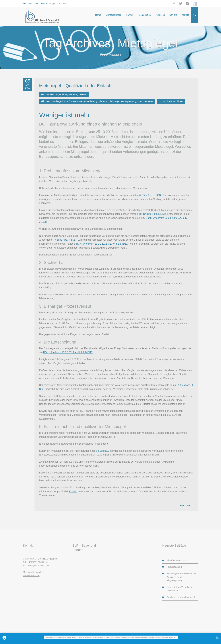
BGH (48, 101)
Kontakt (73, 492)
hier (174, 638)
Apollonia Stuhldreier (173, 101)
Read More (187, 505)
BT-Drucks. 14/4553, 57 (152, 214)
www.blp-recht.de (31, 575)
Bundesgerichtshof (61, 101)
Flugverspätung (174, 567)
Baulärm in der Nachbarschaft (181, 597)
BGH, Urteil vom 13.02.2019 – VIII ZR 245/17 (68, 352)
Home (104, 55)
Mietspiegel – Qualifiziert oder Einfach (75, 86)
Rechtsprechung (128, 101)
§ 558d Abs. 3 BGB (65, 240)
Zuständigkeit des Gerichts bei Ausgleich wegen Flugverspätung (181, 577)
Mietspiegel (114, 101)
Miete (73, 101)
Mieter (80, 101)
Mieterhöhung (91, 101)
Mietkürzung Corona (177, 560)
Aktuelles (50, 94)
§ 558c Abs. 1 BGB (150, 195)
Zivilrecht (83, 94)
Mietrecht (73, 94)
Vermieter (148, 101)
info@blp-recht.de (57, 4)
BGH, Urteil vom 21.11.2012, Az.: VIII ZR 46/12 (102, 244)
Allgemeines (61, 94)
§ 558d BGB (103, 451)
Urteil (140, 101)
